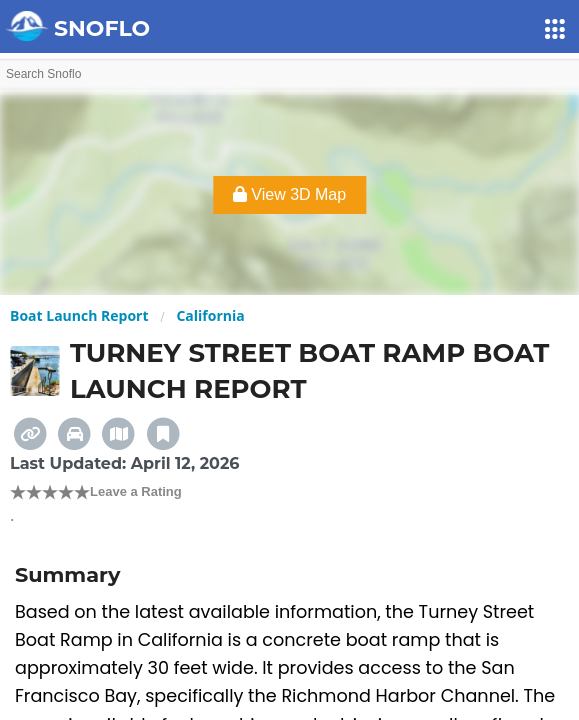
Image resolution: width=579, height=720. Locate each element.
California (210, 315)
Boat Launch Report (79, 315)
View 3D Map (289, 194)
